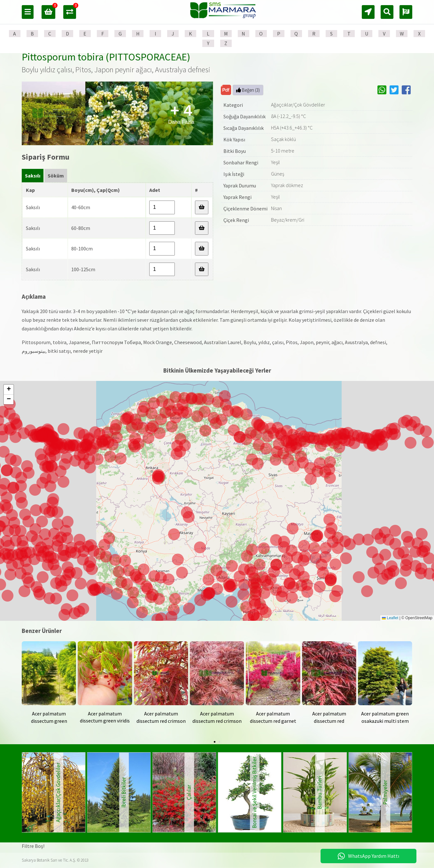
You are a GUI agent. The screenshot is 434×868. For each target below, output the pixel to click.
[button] (230, 586)
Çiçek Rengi (236, 220)
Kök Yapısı (234, 139)
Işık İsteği (234, 174)
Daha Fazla (181, 113)
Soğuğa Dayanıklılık (244, 116)
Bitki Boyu (235, 151)
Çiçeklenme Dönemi (245, 209)
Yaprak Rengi (237, 197)
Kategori (233, 105)
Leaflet (390, 618)
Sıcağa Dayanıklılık (244, 128)
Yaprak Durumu (240, 185)
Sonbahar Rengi (241, 162)
